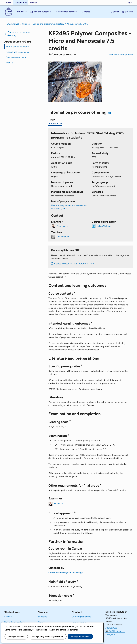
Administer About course (121, 55)
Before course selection (17, 47)
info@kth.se (111, 628)
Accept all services (80, 636)
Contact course (79, 622)
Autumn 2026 (55, 123)
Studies (26, 24)
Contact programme (81, 617)
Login (130, 3)
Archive (10, 63)
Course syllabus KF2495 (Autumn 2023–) (74, 264)
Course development (16, 57)
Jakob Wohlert (104, 226)
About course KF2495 (77, 24)
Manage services (16, 636)
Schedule (43, 617)
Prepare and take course (17, 52)
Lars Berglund (63, 236)
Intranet (33, 3)
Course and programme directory (48, 24)
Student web (21, 3)
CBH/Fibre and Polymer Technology (65, 573)
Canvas (41, 622)
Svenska (129, 12)
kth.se (9, 3)
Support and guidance (15, 622)
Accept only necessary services (48, 636)
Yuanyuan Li (62, 226)
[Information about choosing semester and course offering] (110, 113)
